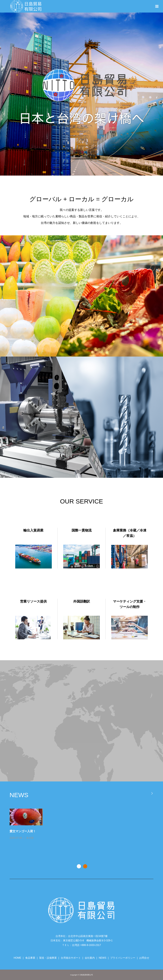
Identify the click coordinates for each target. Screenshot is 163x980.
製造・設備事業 (48, 958)
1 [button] (79, 866)
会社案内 (90, 958)
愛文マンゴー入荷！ (47, 831)
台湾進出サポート (71, 958)
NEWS (102, 958)
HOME (18, 958)
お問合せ (144, 958)
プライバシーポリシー (123, 958)
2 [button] (85, 866)
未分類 (54, 838)
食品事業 (30, 958)
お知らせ (19, 848)
